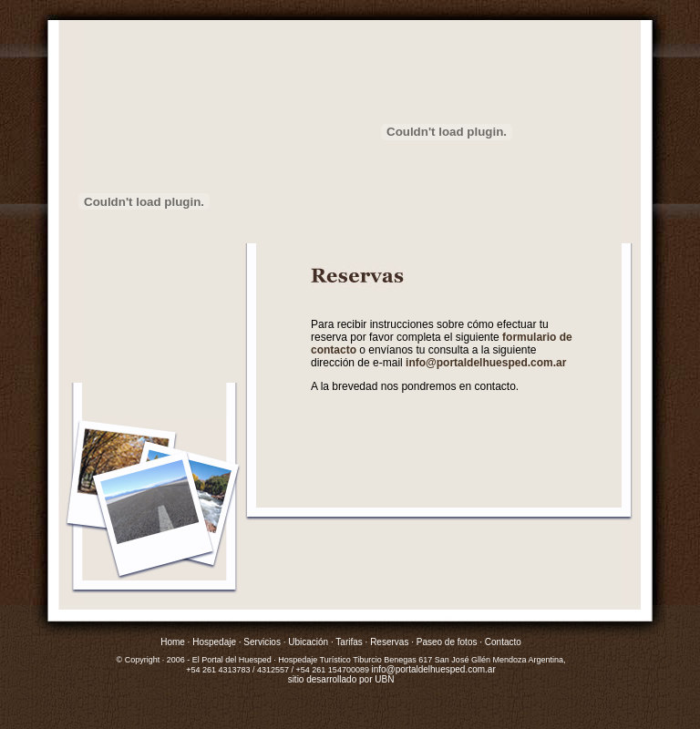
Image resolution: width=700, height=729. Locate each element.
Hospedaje (214, 642)
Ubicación (308, 642)
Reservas (389, 642)
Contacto (502, 642)
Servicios (262, 642)
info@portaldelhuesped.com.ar (486, 363)
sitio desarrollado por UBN (341, 679)
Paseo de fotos (447, 642)
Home (173, 642)
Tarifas (349, 642)
